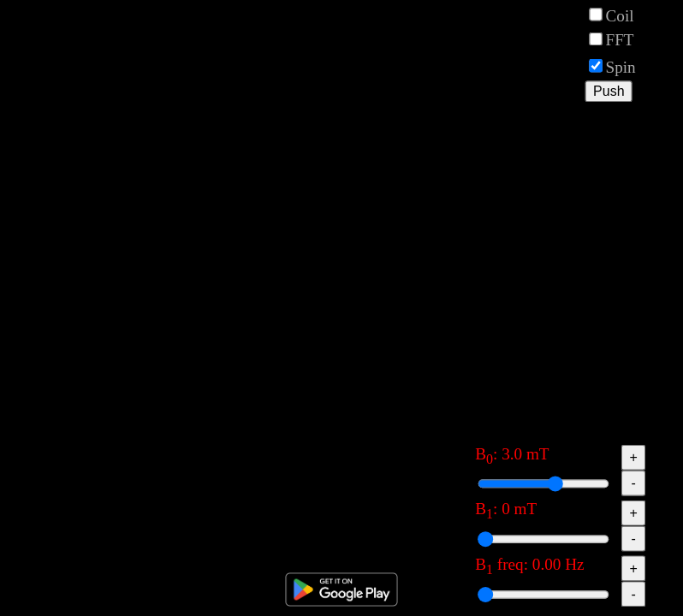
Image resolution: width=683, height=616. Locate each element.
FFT (611, 39)
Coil (618, 15)
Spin (612, 66)
